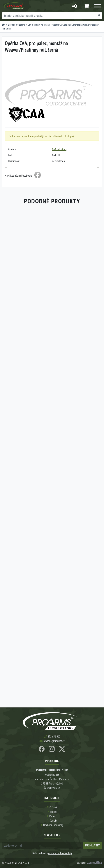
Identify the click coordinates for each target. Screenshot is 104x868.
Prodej (53, 812)
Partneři (53, 816)
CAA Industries (59, 149)
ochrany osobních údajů (60, 853)
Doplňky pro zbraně (17, 25)
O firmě (53, 807)
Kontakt (53, 820)
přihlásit (92, 845)
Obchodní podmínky (53, 825)
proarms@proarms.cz (54, 741)
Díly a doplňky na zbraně (39, 25)
